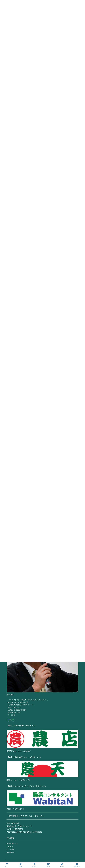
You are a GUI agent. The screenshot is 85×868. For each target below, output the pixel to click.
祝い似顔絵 (11, 852)
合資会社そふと (12, 844)
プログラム (35, 865)
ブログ (48, 865)
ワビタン (10, 846)
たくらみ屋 (11, 849)
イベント (62, 865)
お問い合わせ (77, 865)
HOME (20, 865)
